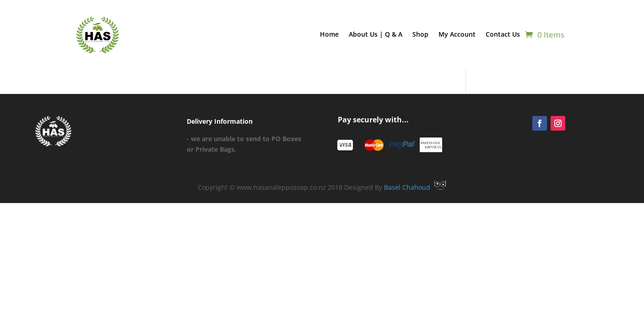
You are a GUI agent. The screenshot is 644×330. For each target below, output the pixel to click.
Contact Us (503, 34)
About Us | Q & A (376, 34)
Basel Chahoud (415, 187)
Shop (420, 34)
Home (329, 34)
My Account (457, 34)
